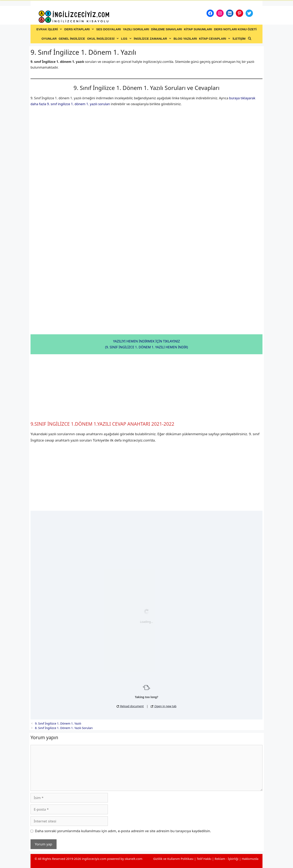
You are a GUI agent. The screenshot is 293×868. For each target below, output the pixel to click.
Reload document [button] (130, 706)
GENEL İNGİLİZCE (72, 39)
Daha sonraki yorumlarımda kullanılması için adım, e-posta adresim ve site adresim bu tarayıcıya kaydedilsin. (123, 831)
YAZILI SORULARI (136, 29)
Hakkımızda (250, 859)
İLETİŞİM (239, 39)
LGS (127, 39)
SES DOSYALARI (109, 29)
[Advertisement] (146, 388)
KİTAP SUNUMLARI (198, 29)
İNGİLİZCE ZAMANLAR (153, 39)
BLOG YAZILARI (185, 39)
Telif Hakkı (204, 859)
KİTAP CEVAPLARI (215, 39)
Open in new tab (164, 706)
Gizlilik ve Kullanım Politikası (173, 859)
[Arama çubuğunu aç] (250, 39)
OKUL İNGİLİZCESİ (104, 39)
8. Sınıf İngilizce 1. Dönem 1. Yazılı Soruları (64, 728)
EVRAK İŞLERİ (50, 29)
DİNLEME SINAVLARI (167, 29)
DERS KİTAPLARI (80, 29)
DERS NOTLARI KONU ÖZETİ (235, 29)
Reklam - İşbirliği (227, 859)
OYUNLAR (49, 39)
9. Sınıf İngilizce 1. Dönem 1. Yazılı (58, 723)
